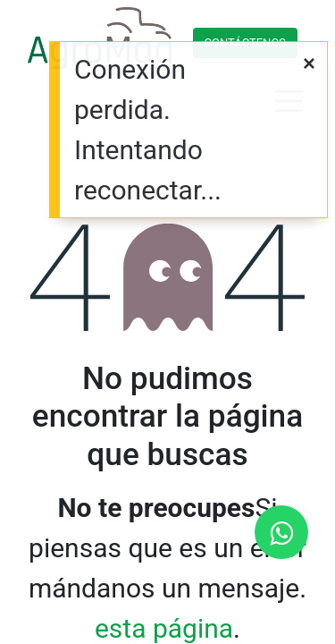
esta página (164, 628)
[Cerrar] (309, 64)
